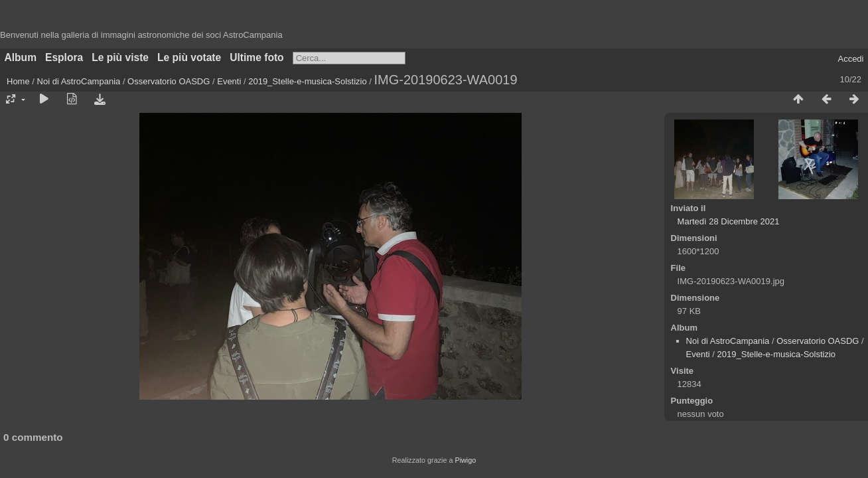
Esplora (64, 57)
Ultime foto (256, 57)
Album (21, 57)
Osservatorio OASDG (169, 81)
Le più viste (120, 57)
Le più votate (189, 57)
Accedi (850, 59)
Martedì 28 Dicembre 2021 (729, 221)
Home (18, 81)
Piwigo (465, 460)
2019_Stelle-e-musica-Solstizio (307, 81)
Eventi (229, 81)
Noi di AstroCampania (79, 81)
